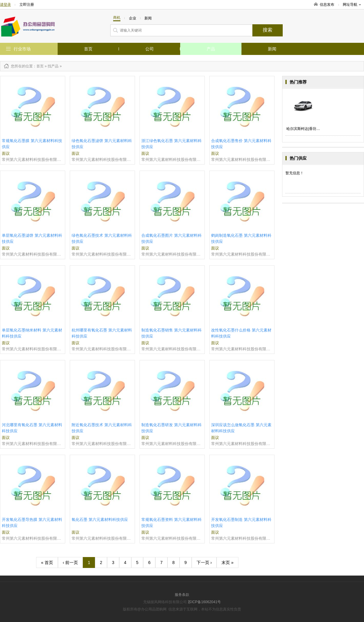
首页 (88, 49)
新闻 (272, 49)
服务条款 (182, 595)
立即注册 (27, 5)
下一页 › (204, 563)
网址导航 (352, 5)
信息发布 (327, 5)
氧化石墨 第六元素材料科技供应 (100, 520)
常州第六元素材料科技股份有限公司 (33, 160)
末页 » (227, 563)
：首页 (38, 66)
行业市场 (22, 49)
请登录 (5, 5)
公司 (150, 49)
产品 (211, 49)
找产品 (53, 66)
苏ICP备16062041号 (204, 602)
